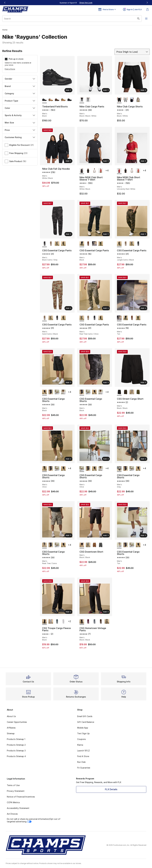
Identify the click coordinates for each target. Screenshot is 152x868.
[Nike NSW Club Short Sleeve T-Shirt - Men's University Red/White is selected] (119, 171)
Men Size (20, 123)
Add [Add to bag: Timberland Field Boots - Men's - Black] (69, 90)
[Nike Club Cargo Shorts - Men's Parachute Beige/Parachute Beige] (138, 100)
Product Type (20, 101)
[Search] (72, 19)
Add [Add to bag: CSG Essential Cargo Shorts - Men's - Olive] (69, 459)
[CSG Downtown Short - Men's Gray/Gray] (101, 545)
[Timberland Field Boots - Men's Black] (70, 100)
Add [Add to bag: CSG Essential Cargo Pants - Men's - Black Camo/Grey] (69, 234)
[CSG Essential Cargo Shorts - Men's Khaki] (63, 392)
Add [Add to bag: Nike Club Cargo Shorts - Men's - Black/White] (143, 90)
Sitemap (11, 733)
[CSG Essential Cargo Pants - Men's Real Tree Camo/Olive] (57, 244)
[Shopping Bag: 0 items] (147, 9)
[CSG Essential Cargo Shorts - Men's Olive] (57, 392)
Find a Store (10, 69)
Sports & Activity (20, 115)
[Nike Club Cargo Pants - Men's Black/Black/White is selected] (82, 100)
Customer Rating (20, 137)
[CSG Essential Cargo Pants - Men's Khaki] (88, 244)
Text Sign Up (83, 733)
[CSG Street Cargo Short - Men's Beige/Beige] (132, 392)
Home (5, 30)
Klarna (80, 745)
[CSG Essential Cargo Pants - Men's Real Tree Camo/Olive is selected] (82, 318)
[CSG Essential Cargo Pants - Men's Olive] (101, 244)
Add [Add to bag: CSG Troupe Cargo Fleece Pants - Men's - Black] (69, 612)
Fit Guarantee (84, 768)
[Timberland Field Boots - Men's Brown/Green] (57, 100)
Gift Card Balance (86, 722)
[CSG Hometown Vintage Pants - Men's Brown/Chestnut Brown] (101, 622)
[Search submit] (138, 19)
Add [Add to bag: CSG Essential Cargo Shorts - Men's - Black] (69, 382)
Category (20, 93)
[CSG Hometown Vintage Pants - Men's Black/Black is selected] (82, 622)
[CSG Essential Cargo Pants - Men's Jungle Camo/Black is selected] (119, 244)
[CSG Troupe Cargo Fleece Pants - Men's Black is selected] (44, 622)
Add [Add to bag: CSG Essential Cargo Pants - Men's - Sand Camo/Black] (69, 308)
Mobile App (83, 728)
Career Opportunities (17, 722)
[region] (76, 3)
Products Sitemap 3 (16, 751)
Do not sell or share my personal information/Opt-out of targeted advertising (34, 820)
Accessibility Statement (18, 808)
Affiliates (11, 728)
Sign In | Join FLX (132, 9)
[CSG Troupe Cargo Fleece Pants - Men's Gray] (51, 622)
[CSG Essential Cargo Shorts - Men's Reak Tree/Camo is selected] (44, 545)
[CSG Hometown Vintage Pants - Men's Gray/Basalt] (94, 622)
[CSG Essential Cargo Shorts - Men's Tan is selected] (119, 545)
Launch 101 (83, 751)
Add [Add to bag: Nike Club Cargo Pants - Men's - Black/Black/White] (106, 90)
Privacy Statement (16, 791)
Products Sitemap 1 (16, 739)
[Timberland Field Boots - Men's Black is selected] (44, 100)
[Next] (147, 3)
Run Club (81, 762)
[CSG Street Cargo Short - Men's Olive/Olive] (126, 392)
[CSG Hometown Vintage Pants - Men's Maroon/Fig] (88, 622)
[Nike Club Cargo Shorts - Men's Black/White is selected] (119, 100)
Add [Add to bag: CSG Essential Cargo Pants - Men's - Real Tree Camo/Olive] (106, 308)
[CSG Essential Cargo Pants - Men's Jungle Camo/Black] (63, 244)
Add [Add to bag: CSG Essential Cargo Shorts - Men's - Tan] (143, 535)
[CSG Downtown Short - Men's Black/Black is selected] (82, 545)
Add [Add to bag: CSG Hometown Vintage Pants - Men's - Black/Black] (106, 612)
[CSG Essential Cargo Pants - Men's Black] (126, 318)
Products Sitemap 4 (16, 756)
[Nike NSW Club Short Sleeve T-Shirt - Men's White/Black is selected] (82, 171)
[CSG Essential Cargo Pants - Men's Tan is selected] (119, 318)
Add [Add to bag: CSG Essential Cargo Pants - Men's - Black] (106, 234)
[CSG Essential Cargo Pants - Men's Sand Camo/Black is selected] (44, 318)
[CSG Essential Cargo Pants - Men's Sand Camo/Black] (51, 244)
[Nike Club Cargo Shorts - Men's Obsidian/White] (132, 100)
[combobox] (72, 19)
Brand (20, 86)
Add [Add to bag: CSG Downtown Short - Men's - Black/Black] (106, 535)
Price (20, 130)
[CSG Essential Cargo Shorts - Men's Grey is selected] (119, 469)
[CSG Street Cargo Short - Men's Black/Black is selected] (119, 392)
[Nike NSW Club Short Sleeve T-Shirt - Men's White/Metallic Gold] (94, 171)
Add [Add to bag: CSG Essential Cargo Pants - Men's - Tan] (143, 308)
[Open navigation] (146, 19)
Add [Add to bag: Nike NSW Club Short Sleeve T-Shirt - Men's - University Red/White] (143, 161)
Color (20, 108)
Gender (20, 79)
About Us (11, 716)
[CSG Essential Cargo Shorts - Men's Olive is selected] (44, 469)
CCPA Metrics (13, 802)
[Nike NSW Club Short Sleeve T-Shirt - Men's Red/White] (101, 171)
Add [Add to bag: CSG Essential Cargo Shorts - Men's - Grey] (143, 459)
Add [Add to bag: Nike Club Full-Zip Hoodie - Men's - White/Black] (69, 161)
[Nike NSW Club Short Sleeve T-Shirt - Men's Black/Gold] (88, 171)
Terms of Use (13, 785)
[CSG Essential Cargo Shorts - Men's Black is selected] (44, 392)
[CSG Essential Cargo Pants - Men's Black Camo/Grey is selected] (44, 244)
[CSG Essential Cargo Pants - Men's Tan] (94, 244)
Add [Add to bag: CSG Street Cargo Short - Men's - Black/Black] (143, 382)
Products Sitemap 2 (16, 745)
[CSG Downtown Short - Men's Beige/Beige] (94, 545)
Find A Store (83, 756)
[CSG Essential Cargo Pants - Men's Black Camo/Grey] (138, 244)
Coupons (82, 739)
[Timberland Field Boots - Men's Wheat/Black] (51, 100)
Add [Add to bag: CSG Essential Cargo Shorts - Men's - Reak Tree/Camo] (69, 535)
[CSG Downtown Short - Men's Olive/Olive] (88, 545)
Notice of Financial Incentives (21, 797)
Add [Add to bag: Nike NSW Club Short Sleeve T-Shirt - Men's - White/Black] (106, 161)
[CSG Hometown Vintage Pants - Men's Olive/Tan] (107, 622)
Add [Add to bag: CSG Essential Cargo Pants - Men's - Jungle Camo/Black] (143, 234)
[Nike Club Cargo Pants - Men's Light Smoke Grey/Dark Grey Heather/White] (88, 100)
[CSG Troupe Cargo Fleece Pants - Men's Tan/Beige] (63, 622)
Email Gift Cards (85, 716)
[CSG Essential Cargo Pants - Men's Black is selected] (82, 244)
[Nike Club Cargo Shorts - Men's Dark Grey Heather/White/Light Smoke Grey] (126, 100)
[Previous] (5, 3)
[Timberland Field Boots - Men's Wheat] (63, 100)
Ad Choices (12, 814)
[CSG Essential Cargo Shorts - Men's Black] (51, 392)
